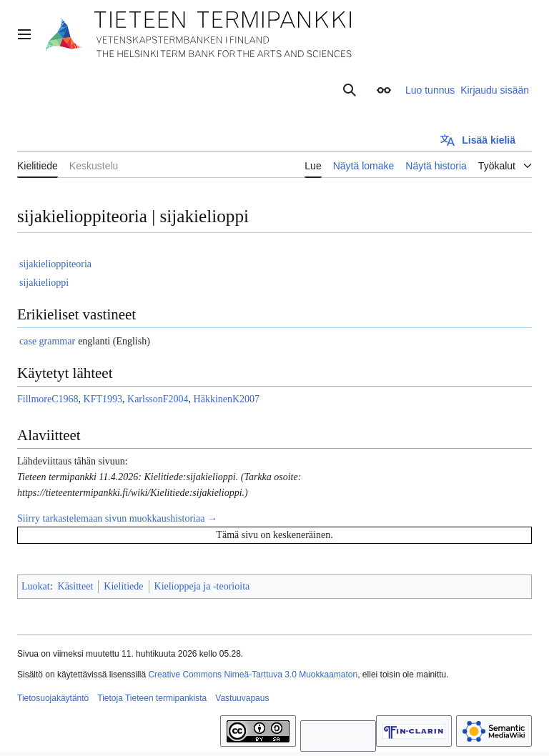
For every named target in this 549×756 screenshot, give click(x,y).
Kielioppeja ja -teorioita (202, 586)
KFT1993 (103, 399)
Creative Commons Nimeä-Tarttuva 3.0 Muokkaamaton (253, 675)
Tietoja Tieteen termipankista (152, 698)
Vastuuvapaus (242, 698)
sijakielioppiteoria (55, 264)
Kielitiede (123, 586)
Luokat (36, 586)
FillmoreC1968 (48, 399)
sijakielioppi (44, 283)
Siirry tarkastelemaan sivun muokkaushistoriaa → (117, 518)
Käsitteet (76, 586)
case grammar (47, 341)
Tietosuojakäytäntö (53, 698)
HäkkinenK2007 (227, 399)
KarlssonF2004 (158, 399)
